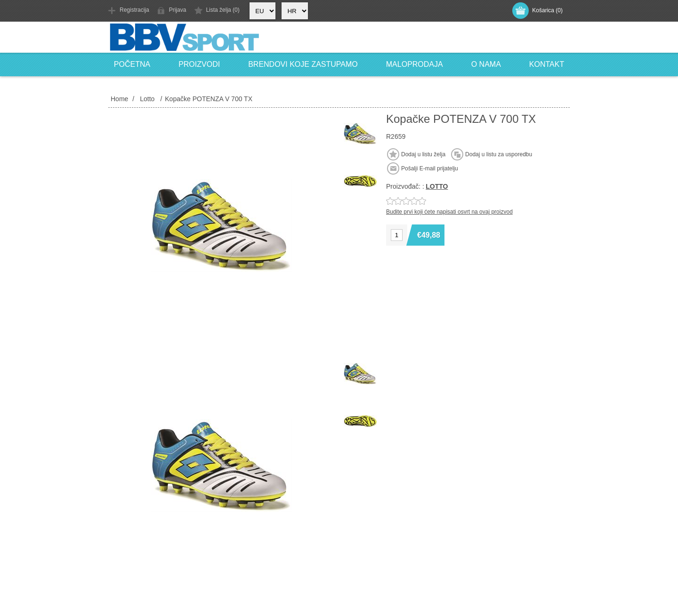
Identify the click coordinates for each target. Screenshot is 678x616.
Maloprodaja (415, 64)
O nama (486, 64)
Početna (132, 64)
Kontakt (547, 64)
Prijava (178, 10)
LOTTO (437, 186)
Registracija (134, 10)
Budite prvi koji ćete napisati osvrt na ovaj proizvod (449, 212)
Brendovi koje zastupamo (303, 64)
